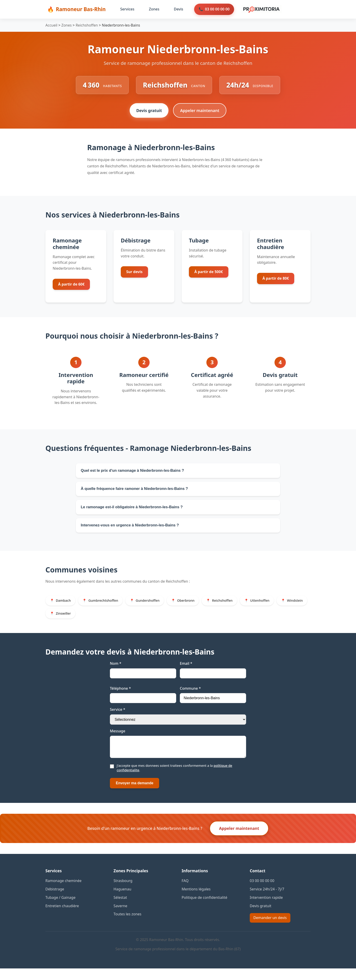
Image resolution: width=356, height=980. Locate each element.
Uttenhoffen (271, 607)
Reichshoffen (87, 25)
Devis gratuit (148, 112)
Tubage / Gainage (60, 909)
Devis (179, 9)
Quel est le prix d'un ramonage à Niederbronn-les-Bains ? (136, 472)
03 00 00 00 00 (217, 9)
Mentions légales (196, 901)
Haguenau (122, 901)
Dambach (64, 607)
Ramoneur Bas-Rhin (81, 9)
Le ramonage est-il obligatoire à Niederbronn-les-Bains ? (135, 511)
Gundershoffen (153, 607)
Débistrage (55, 901)
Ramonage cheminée (63, 892)
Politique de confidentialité (204, 909)
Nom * (116, 671)
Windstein (65, 621)
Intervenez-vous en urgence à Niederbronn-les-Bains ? (133, 531)
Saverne (120, 917)
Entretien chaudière (62, 917)
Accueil (51, 25)
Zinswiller (99, 621)
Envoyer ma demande (135, 795)
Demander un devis (270, 929)
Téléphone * (120, 696)
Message (118, 739)
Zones (154, 9)
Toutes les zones (127, 926)
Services (127, 9)
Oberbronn (193, 607)
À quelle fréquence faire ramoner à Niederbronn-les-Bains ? (138, 492)
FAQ (185, 892)
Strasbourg (123, 892)
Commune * (190, 696)
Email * (186, 671)
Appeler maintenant (200, 112)
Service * (117, 717)
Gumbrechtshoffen (106, 607)
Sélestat (120, 909)
